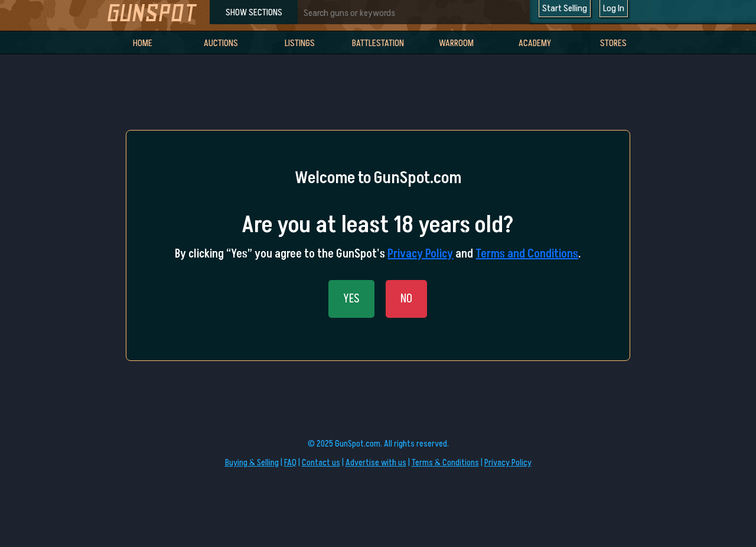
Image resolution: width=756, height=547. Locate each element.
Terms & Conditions (445, 463)
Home (143, 43)
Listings (300, 43)
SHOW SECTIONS (254, 12)
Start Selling (565, 8)
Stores (613, 43)
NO (406, 299)
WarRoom (456, 43)
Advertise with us (376, 463)
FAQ (290, 463)
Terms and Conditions (527, 254)
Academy (535, 43)
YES (351, 299)
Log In (614, 8)
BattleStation (378, 43)
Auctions (221, 43)
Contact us (321, 463)
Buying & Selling (252, 463)
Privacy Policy (420, 254)
